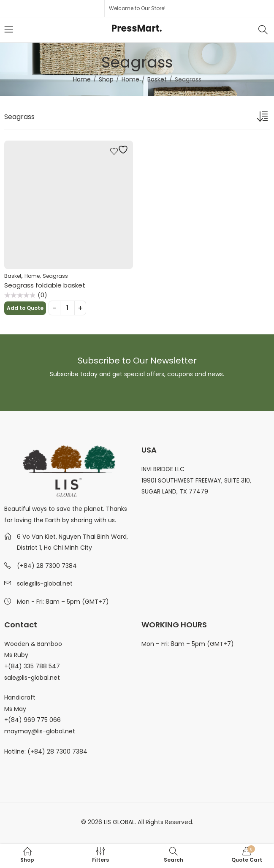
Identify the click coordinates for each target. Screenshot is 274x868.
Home (82, 79)
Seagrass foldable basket (45, 285)
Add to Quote (25, 308)
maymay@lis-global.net (40, 731)
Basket (157, 79)
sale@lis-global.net (45, 583)
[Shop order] (263, 118)
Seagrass (55, 276)
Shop (106, 79)
